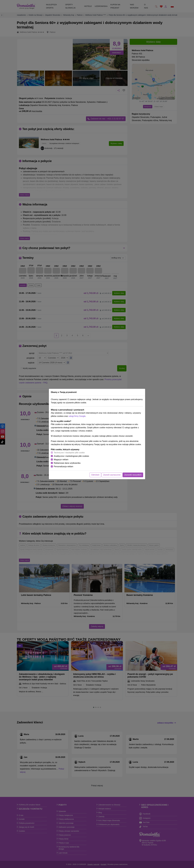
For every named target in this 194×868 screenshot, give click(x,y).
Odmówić (95, 475)
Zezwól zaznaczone (112, 475)
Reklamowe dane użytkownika (67, 463)
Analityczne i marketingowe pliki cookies (71, 456)
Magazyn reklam (61, 460)
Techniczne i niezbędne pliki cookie (69, 453)
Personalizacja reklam (64, 467)
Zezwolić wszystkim (133, 475)
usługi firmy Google (77, 416)
